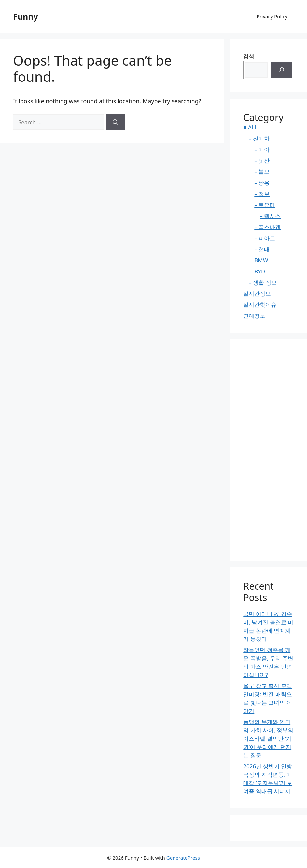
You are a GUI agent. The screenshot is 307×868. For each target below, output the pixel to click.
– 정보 (262, 194)
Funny (26, 16)
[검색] (282, 70)
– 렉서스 (270, 216)
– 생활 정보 (263, 282)
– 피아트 (265, 238)
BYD (260, 271)
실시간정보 (257, 294)
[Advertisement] (269, 450)
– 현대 (262, 249)
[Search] (115, 122)
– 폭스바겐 (267, 227)
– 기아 (262, 149)
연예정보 (254, 316)
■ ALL (250, 127)
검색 (249, 56)
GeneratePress (183, 858)
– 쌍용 (262, 183)
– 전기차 (259, 138)
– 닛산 (262, 161)
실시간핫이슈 (260, 305)
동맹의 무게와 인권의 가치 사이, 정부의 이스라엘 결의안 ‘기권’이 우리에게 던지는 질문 (268, 738)
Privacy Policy (272, 16)
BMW (261, 260)
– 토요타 (265, 205)
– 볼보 (262, 172)
